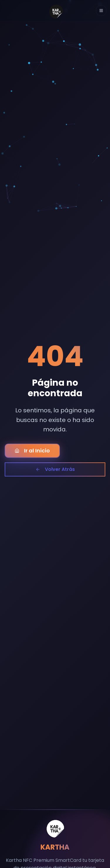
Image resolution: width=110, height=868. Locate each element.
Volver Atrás (55, 469)
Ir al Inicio (32, 451)
